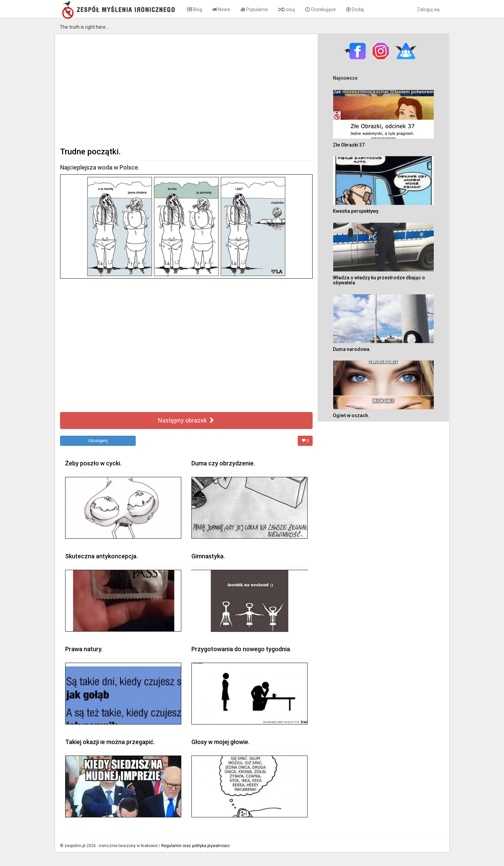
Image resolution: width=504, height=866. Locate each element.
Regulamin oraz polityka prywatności (195, 846)
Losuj (287, 9)
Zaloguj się (428, 9)
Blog (195, 9)
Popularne (254, 9)
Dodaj (355, 9)
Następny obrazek (186, 420)
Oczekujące (321, 9)
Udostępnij (98, 441)
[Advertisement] (187, 90)
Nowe (221, 9)
